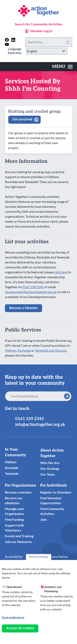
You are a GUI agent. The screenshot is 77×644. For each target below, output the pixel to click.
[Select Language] (47, 51)
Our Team (47, 474)
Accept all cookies (20, 628)
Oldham (11, 350)
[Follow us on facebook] (7, 40)
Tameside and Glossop (51, 350)
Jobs (44, 519)
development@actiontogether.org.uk (31, 292)
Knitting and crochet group (34, 112)
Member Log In (41, 31)
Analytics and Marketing (53, 589)
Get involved (22, 119)
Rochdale (24, 350)
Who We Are (50, 463)
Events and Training (19, 536)
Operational (14, 587)
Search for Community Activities (39, 24)
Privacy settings (38, 557)
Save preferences (13, 618)
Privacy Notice (57, 556)
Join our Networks (18, 542)
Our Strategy (50, 468)
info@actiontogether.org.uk (40, 424)
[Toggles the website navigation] (62, 67)
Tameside (12, 473)
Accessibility (14, 556)
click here (61, 272)
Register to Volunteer (56, 492)
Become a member (18, 492)
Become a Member (24, 308)
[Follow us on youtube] (7, 44)
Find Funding (14, 519)
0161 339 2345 (33, 287)
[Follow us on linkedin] (13, 40)
